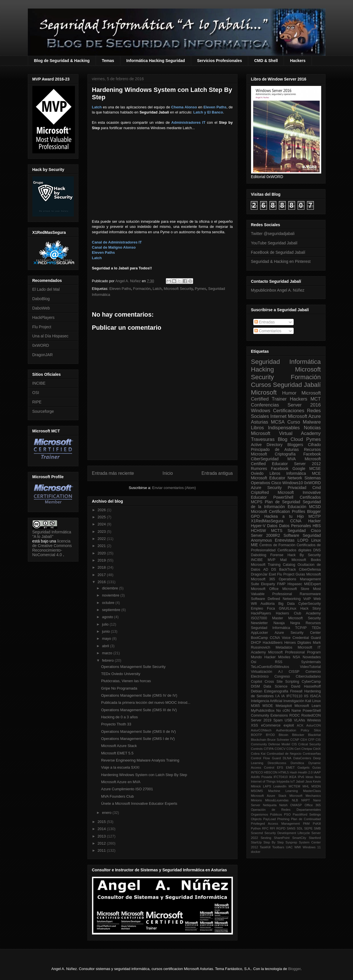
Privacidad (297, 488)
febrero (108, 660)
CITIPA (269, 749)
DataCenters (302, 758)
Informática (296, 473)
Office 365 (313, 805)
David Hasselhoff (306, 686)
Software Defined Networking (276, 599)
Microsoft (264, 392)
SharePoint (282, 838)
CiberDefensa (310, 570)
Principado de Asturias (275, 449)
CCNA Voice (280, 638)
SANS (291, 828)
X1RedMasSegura (267, 521)
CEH (304, 740)
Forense (277, 555)
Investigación (294, 701)
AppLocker (260, 633)
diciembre (110, 588)
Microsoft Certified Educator (286, 461)
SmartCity (299, 838)
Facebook (312, 454)
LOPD (303, 540)
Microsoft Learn (308, 706)
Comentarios (268, 331)
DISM (255, 686)
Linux (316, 540)
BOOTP (257, 735)
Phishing (283, 819)
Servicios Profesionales (220, 61)
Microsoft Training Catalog (273, 565)
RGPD (281, 828)
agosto (108, 617)
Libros (275, 473)
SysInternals (311, 662)
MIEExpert (313, 584)
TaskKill (265, 847)
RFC (265, 828)
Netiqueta (270, 805)
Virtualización (262, 672)
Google (299, 469)
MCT (316, 399)
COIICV (280, 749)
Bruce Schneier (278, 740)
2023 (102, 532)
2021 (102, 546)
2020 (102, 553)
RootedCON (311, 715)
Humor (289, 393)
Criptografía (285, 454)
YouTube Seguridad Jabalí (274, 243)
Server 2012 (307, 464)
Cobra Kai (258, 754)
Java (309, 781)
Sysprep (291, 842)
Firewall (296, 691)
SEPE (308, 828)
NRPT (306, 800)
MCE (316, 473)
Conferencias (265, 405)
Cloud (297, 439)
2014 (102, 829)
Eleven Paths (120, 289)
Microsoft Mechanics (305, 796)
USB (288, 720)
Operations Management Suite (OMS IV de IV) (139, 695)
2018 (102, 567)
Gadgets (304, 768)
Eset (272, 574)
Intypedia (283, 781)
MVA (292, 459)
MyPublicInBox (263, 711)
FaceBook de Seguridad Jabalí (278, 252)
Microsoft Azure (304, 416)
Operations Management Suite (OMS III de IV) (139, 710)
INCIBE (39, 383)
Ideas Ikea (313, 777)
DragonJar (259, 574)
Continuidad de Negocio (284, 754)
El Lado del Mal (46, 289)
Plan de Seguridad (283, 502)
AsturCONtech (261, 730)
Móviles (284, 657)
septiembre (112, 610)
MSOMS (257, 791)
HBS (317, 526)
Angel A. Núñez (129, 281)
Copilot (257, 682)
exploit (289, 725)
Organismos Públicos (267, 814)
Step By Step (274, 842)
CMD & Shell (266, 61)
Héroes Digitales (298, 643)
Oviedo (257, 473)
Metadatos (284, 647)
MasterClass (312, 791)
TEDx (316, 628)
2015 (102, 822)
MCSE (315, 469)
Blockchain (259, 740)
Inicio (168, 473)
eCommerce (271, 725)
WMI (298, 847)
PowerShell (283, 497)
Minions (257, 800)
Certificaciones (289, 411)
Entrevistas (285, 540)
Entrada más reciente (113, 473)
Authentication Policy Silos (298, 730)
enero (107, 813)
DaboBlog (41, 299)
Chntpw (307, 749)
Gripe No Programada (119, 688)
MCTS (277, 531)
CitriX (317, 749)
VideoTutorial (310, 667)
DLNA (287, 758)
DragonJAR (43, 355)
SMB (317, 828)
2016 (102, 582)
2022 (102, 539)
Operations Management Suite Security (133, 667)
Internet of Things (263, 781)
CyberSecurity (309, 604)
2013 (102, 836)
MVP (271, 560)
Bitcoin (283, 735)
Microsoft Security (178, 289)
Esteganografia (276, 691)
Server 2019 (261, 720)
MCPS (257, 502)
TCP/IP (301, 628)
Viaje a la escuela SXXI (120, 767)
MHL (306, 786)
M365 (256, 706)
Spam (278, 720)
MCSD (315, 507)
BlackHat (315, 735)
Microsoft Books (306, 560)
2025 (102, 517)
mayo (107, 638)
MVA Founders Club (117, 796)
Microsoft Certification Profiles (278, 511)
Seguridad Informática (286, 362)
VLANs (299, 720)
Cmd (317, 488)
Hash (293, 772)
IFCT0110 (294, 696)
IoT (293, 781)
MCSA (278, 422)
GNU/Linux (288, 608)
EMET (290, 768)
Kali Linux (313, 701)
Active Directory (267, 445)
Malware (312, 422)
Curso (294, 422)
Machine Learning (283, 791)
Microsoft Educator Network (277, 478)
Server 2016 (304, 405)
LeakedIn (280, 786)
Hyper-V (258, 526)
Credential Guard (307, 638)
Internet (278, 416)
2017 (102, 575)
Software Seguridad (302, 535)
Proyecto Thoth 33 (116, 724)
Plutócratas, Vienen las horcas (126, 681)
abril (106, 646)
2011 (102, 850)
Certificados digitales (294, 550)
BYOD (270, 735)
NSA (296, 657)
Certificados (310, 497)
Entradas (265, 322)
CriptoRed (260, 492)
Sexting (266, 838)
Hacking (263, 369)
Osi (254, 662)
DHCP (256, 643)
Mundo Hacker (263, 657)
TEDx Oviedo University (121, 674)
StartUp (256, 842)
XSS (255, 725)
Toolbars (278, 847)
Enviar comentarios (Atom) (174, 488)
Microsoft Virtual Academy (286, 433)
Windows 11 (312, 847)
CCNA (296, 521)
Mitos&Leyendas (277, 800)
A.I (280, 672)
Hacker (314, 521)
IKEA (293, 777)
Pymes (200, 289)
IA (283, 696)
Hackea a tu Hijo (284, 516)
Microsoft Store (296, 589)
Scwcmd (257, 833)
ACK (300, 725)
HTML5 (284, 772)
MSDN (316, 786)
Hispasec (295, 584)
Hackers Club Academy (298, 613)
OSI (36, 393)
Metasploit (284, 706)
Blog (283, 439)
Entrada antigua (217, 473)
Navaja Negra (287, 623)
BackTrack (288, 570)
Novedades (312, 657)
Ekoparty (268, 584)
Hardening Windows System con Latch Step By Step (144, 775)
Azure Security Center (298, 633)
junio (106, 631)
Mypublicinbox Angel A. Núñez (278, 290)
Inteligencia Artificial (267, 701)
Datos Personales (295, 526)
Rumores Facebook (270, 469)
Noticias (312, 428)
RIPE (37, 402)
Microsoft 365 (263, 579)
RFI (272, 828)
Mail (284, 560)
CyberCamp (311, 682)
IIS (306, 696)
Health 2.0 (305, 772)
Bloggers (295, 445)
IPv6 (301, 777)
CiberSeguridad (265, 459)
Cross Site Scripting (282, 682)
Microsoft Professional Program (294, 652)
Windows (261, 411)
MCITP (315, 516)
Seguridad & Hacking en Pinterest (281, 261)
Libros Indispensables (275, 428)
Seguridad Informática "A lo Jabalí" (52, 534)
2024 (102, 524)
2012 (102, 843)
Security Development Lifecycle (287, 833)
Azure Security (266, 488)
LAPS (267, 786)
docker (256, 852)
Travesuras (263, 439)
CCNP (295, 740)
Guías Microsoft (308, 574)
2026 (102, 510)
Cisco (276, 483)
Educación (297, 507)
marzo (108, 653)
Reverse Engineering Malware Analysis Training (140, 760)
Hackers (298, 61)
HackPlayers (44, 317)
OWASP (296, 805)
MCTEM (294, 786)
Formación (142, 289)
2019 (102, 560)
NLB (295, 800)
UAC (289, 847)
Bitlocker (298, 735)
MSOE (268, 706)
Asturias (260, 422)
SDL (300, 828)
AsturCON (314, 725)
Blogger (314, 511)
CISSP (294, 672)
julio (106, 624)
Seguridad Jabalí (297, 385)
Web (317, 599)
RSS (279, 662)
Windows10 (293, 483)
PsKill (317, 824)
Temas (108, 61)
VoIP (307, 599)
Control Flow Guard (266, 758)
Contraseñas (312, 754)
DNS (317, 550)
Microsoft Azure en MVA (121, 782)
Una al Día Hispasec (51, 336)
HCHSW (259, 531)
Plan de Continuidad (306, 819)
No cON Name (289, 711)
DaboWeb (41, 308)
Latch (157, 289)
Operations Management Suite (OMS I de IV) (138, 739)
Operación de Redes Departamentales (286, 810)
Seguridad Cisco (304, 531)
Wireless (314, 720)
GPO (255, 516)
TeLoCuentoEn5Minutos (270, 667)
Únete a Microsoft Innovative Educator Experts (139, 803)
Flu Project (42, 327)
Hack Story (311, 608)
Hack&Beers (273, 643)
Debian (257, 691)
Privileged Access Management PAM (280, 824)
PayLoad (270, 819)
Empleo (257, 608)
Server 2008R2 (266, 535)
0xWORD (41, 345)
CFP (311, 740)
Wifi (254, 604)
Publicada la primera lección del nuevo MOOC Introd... (146, 702)
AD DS (270, 570)
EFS (280, 768)
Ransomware (310, 594)
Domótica (297, 763)
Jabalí (300, 781)
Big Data (287, 604)
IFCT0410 (281, 777)
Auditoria (268, 604)
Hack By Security (304, 555)
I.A (277, 696)
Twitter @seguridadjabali (273, 234)
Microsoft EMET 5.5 (117, 753)
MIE (255, 545)
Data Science (275, 686)
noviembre (111, 595)
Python (256, 828)
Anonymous (262, 540)
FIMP (281, 584)
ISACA (316, 696)
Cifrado (314, 445)
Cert (297, 749)
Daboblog (259, 555)
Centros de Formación (277, 545)
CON (290, 749)
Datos (272, 526)
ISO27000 (259, 618)
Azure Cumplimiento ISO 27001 (127, 789)
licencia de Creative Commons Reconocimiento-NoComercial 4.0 (52, 548)
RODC (295, 715)
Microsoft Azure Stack (119, 746)
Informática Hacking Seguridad (156, 61)
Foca (271, 608)
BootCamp (260, 638)
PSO (287, 814)
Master (278, 618)
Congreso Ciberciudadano (297, 676)
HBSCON (271, 772)
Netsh (283, 805)
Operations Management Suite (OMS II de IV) (138, 732)
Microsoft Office (265, 589)
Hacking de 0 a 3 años (119, 717)
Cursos (261, 385)
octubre (109, 603)
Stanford (315, 838)
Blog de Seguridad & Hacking (62, 61)
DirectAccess (277, 763)
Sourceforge (43, 411)
